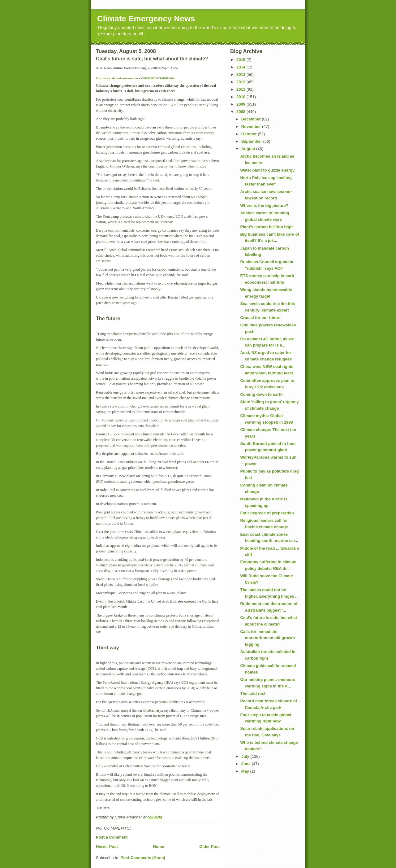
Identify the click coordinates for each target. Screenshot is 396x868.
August (249, 149)
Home (158, 846)
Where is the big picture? (264, 205)
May (246, 771)
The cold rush (253, 694)
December (252, 119)
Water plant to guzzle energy (267, 170)
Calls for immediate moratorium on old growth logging (267, 638)
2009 (241, 104)
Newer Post (107, 846)
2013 (241, 74)
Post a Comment (112, 837)
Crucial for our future (260, 318)
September (252, 141)
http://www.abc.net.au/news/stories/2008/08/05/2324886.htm (135, 78)
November (252, 126)
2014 (241, 67)
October (250, 134)
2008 (241, 112)
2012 (241, 82)
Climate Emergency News (146, 19)
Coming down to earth (261, 394)
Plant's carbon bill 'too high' (267, 227)
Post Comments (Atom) (143, 858)
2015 (241, 60)
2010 (241, 97)
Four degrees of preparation (267, 513)
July (246, 756)
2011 (241, 89)
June (247, 764)
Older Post (209, 846)
